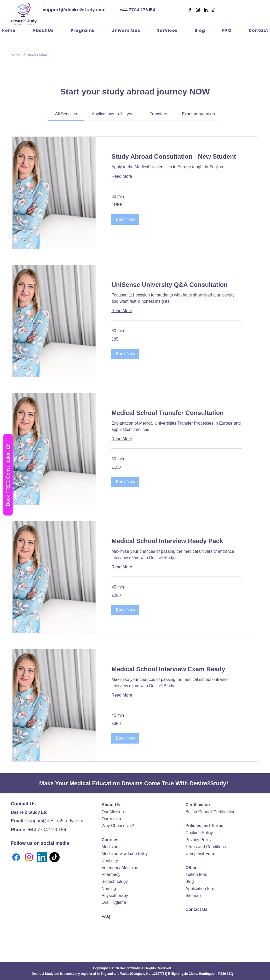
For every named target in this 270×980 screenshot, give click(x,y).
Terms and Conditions (206, 847)
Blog (190, 881)
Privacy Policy (199, 840)
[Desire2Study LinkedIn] (206, 10)
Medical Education (94, 783)
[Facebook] (190, 10)
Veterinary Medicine (120, 868)
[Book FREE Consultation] (8, 475)
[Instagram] (29, 857)
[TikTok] (54, 857)
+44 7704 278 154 (137, 10)
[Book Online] (38, 55)
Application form (201, 889)
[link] (66, 114)
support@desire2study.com (74, 10)
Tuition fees (196, 874)
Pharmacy (111, 874)
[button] (167, 30)
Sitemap (193, 896)
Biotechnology (115, 881)
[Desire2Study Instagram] (198, 10)
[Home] (16, 55)
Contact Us (197, 909)
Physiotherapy (115, 896)
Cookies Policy (199, 833)
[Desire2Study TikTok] (214, 10)
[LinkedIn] (42, 857)
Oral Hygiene (114, 902)
